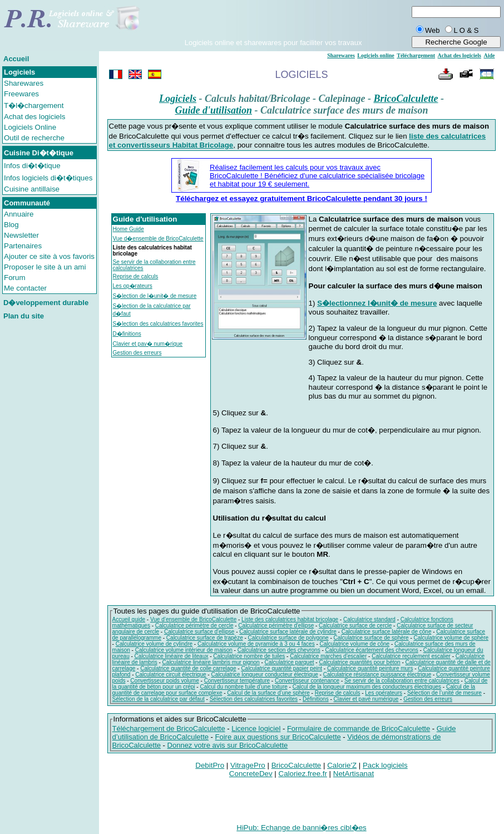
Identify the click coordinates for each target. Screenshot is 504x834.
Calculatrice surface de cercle (355, 625)
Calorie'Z (342, 765)
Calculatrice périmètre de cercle (194, 625)
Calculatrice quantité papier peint (281, 668)
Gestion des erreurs (137, 353)
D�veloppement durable (46, 303)
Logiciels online (375, 55)
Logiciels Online (30, 127)
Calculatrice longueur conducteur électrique (264, 674)
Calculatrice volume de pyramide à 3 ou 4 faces (256, 644)
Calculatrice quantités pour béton (359, 662)
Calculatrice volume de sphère (451, 638)
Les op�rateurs (133, 286)
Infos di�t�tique (32, 166)
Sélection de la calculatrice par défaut (159, 699)
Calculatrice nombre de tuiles (249, 656)
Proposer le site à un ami (45, 267)
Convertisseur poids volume (164, 681)
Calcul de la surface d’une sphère (268, 693)
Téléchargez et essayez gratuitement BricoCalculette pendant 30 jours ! (302, 198)
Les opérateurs (384, 693)
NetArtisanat (354, 774)
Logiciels (178, 99)
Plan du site (24, 316)
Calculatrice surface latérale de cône (387, 632)
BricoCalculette (406, 99)
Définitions (316, 699)
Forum (15, 278)
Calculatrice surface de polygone (288, 638)
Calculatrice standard (369, 619)
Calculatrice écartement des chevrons (372, 650)
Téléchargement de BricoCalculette (169, 728)
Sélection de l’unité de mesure (444, 693)
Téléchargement (416, 55)
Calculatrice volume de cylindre (154, 644)
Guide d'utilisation (213, 110)
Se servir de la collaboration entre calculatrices (402, 681)
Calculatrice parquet (290, 662)
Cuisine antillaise (32, 189)
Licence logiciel (256, 728)
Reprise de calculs (136, 276)
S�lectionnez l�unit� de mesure (377, 303)
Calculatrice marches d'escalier (328, 656)
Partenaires (23, 246)
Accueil (16, 59)
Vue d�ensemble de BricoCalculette (158, 239)
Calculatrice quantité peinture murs (370, 668)
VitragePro (248, 765)
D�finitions (127, 334)
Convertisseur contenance (307, 681)
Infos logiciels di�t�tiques (48, 178)
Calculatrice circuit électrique (171, 674)
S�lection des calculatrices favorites (158, 324)
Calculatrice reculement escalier (411, 656)
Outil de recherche (34, 138)
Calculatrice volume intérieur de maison (184, 650)
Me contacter (25, 288)
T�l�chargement (34, 106)
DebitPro (210, 765)
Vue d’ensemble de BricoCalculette (193, 619)
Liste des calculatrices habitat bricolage (290, 619)
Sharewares (24, 83)
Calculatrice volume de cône (355, 644)
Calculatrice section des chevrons (279, 650)
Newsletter (21, 235)
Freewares (21, 94)
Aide (489, 55)
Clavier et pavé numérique (366, 699)
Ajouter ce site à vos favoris (49, 256)
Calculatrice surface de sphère (371, 638)
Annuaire (19, 214)
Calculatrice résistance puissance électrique (377, 674)
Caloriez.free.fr (303, 774)
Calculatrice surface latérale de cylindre (288, 632)
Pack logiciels (385, 765)
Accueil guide (129, 619)
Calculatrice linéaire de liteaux (172, 656)
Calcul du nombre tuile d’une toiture (243, 687)
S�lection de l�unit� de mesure (155, 296)
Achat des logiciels (34, 117)
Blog (11, 225)
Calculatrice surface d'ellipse (199, 632)
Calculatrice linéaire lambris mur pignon (211, 662)
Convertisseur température (237, 681)
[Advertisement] (273, 22)
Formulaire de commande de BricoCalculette (359, 728)
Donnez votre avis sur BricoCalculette (228, 745)
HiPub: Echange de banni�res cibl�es (301, 828)
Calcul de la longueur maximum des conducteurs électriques (367, 687)
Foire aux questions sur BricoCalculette (278, 737)
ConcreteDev (251, 774)
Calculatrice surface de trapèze (205, 638)
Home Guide (129, 229)
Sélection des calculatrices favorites (254, 699)
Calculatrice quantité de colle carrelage (188, 668)
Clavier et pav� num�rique (148, 344)
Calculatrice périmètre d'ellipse (276, 625)
